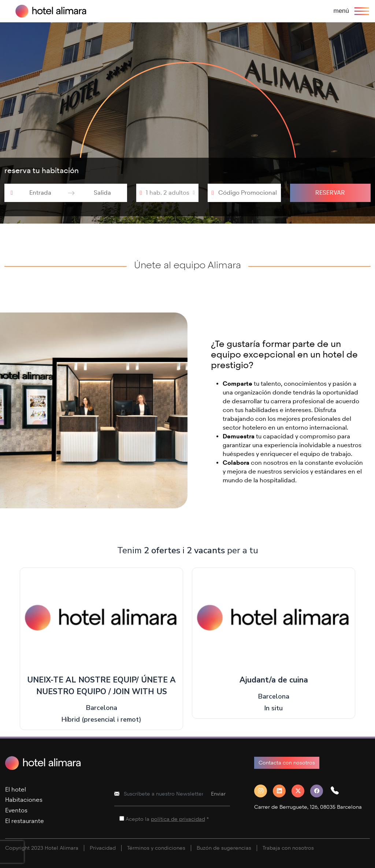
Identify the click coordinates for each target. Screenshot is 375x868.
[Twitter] (301, 791)
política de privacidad (178, 819)
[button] (338, 791)
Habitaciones (24, 800)
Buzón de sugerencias (224, 848)
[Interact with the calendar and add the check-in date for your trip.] (12, 193)
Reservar (330, 193)
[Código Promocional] (248, 193)
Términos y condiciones (156, 848)
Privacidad (103, 848)
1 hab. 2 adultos (168, 193)
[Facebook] (320, 791)
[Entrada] (40, 193)
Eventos (16, 810)
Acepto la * (167, 819)
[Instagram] (263, 791)
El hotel (16, 790)
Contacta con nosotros (287, 763)
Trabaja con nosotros (288, 848)
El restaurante (25, 821)
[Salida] (102, 193)
